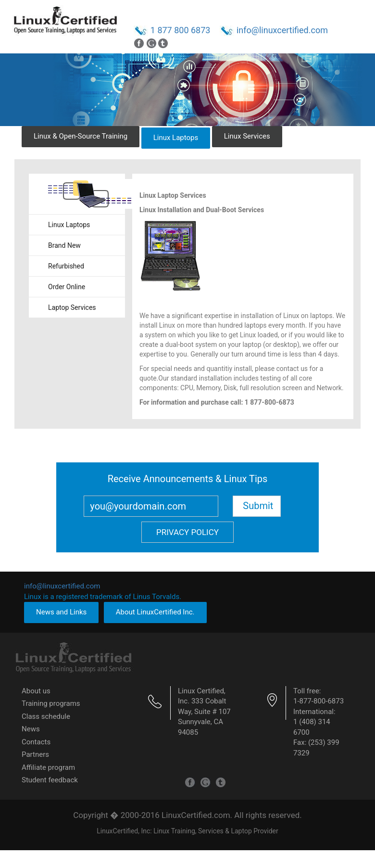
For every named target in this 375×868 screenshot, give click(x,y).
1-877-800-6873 (319, 701)
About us (36, 691)
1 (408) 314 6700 (312, 727)
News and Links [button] (61, 612)
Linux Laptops (69, 225)
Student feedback (50, 780)
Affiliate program (48, 767)
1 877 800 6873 (181, 30)
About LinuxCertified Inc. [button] (155, 612)
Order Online (67, 287)
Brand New (64, 245)
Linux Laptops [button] (176, 138)
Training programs (51, 703)
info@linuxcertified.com (282, 30)
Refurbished (66, 266)
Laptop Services (72, 307)
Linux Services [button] (247, 136)
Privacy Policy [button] (187, 532)
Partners (35, 754)
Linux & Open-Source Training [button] (81, 136)
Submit (258, 506)
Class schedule (46, 716)
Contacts (36, 742)
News (31, 729)
